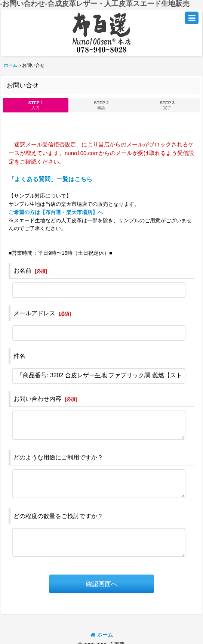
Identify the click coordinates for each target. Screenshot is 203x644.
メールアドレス (34, 313)
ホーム (102, 635)
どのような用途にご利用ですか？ (58, 457)
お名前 (22, 271)
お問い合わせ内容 (37, 399)
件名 (19, 356)
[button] (192, 18)
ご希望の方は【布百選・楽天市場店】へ (56, 212)
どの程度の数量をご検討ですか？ (58, 516)
